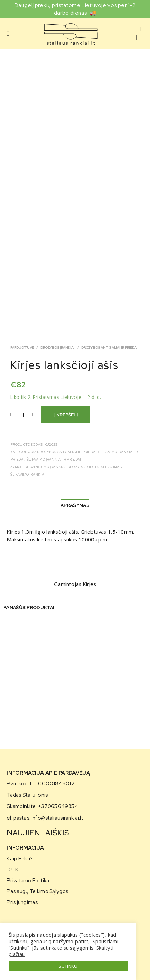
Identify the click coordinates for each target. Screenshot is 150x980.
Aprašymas (75, 505)
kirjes (93, 467)
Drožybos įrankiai (58, 348)
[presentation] (7, 678)
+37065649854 (58, 806)
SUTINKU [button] (68, 966)
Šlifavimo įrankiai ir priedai (54, 459)
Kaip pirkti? (20, 859)
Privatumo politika (28, 880)
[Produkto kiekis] (23, 415)
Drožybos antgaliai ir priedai (110, 348)
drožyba (76, 467)
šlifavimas (111, 467)
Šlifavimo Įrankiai (28, 474)
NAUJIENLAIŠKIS (38, 833)
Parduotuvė (22, 348)
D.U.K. (13, 869)
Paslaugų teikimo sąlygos (37, 891)
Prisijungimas (22, 902)
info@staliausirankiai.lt (57, 818)
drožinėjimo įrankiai (45, 467)
